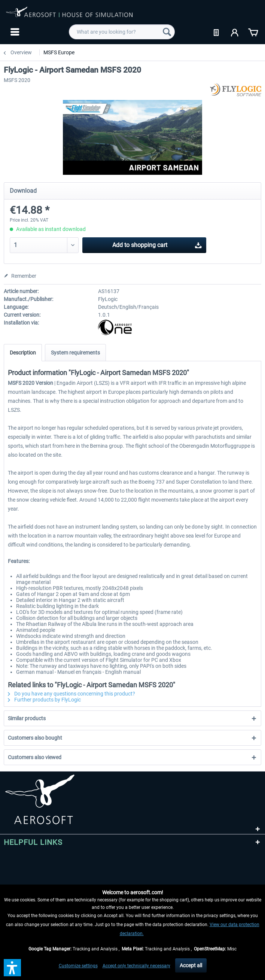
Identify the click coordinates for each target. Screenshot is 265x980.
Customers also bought (35, 738)
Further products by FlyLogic (44, 700)
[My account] (235, 32)
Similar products (27, 718)
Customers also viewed (35, 757)
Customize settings (78, 966)
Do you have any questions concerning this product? (71, 694)
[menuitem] (14, 32)
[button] (12, 968)
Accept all (191, 965)
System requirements (75, 353)
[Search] (167, 32)
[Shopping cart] (253, 32)
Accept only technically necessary (136, 966)
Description (23, 353)
